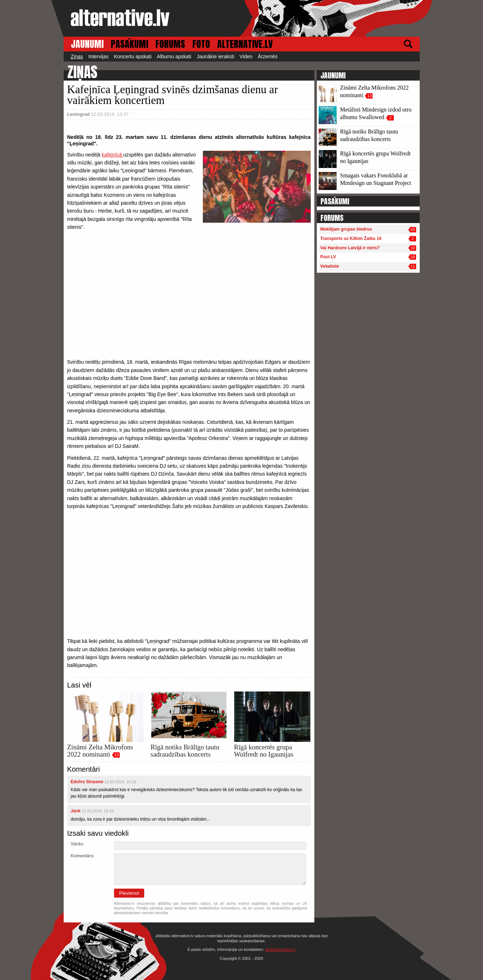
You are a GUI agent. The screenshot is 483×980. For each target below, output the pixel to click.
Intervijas (99, 56)
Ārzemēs (268, 56)
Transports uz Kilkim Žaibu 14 (351, 239)
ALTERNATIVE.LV (245, 44)
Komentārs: (83, 856)
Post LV (328, 257)
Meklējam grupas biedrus (346, 229)
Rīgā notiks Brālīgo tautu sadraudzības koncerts (185, 751)
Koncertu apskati (133, 56)
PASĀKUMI (129, 44)
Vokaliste (330, 266)
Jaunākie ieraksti (215, 56)
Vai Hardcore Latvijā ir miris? (350, 248)
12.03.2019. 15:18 (121, 782)
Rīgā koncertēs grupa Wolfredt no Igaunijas (264, 751)
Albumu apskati (174, 56)
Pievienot (129, 893)
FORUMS (170, 44)
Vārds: (78, 844)
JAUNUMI (87, 44)
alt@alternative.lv (280, 949)
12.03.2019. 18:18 (98, 811)
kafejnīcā (113, 155)
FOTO (201, 44)
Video (246, 56)
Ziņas (77, 56)
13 (117, 755)
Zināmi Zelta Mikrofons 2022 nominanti (100, 751)
